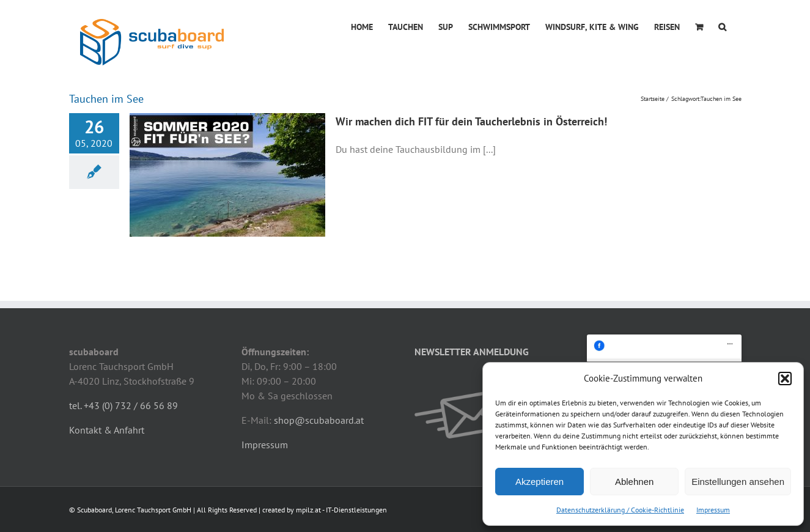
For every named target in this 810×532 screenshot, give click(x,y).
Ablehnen (634, 482)
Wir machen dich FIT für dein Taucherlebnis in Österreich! (471, 121)
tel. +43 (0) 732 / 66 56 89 (123, 405)
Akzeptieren (539, 482)
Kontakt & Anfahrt (107, 430)
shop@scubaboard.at (319, 420)
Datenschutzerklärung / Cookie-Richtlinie (620, 510)
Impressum (713, 510)
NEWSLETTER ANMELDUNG (472, 352)
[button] (785, 379)
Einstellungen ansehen (738, 482)
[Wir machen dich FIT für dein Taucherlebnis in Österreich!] (227, 175)
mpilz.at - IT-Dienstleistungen (341, 510)
